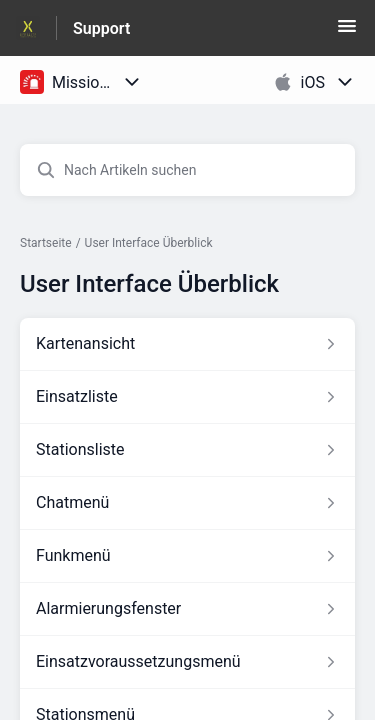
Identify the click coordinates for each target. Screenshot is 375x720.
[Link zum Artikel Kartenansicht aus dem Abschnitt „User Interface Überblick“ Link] (187, 344)
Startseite (46, 243)
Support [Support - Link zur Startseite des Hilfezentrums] (101, 28)
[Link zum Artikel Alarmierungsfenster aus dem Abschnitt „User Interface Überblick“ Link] (187, 609)
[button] (347, 32)
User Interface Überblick (149, 243)
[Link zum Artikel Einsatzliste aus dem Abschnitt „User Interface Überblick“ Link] (187, 397)
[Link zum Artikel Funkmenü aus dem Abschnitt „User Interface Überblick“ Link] (187, 556)
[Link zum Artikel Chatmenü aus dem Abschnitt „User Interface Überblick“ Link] (187, 503)
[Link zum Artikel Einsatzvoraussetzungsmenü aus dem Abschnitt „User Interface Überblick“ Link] (187, 662)
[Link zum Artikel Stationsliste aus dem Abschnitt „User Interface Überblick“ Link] (187, 450)
